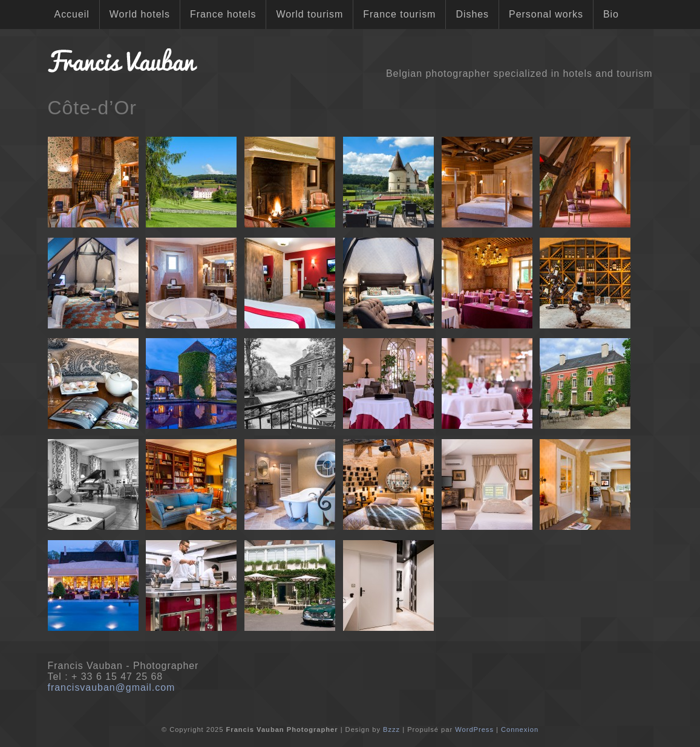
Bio (611, 14)
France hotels (223, 14)
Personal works (546, 14)
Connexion (520, 729)
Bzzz (391, 729)
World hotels (140, 14)
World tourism (309, 14)
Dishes (472, 14)
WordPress (474, 729)
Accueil (72, 14)
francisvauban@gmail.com (112, 687)
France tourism (399, 14)
